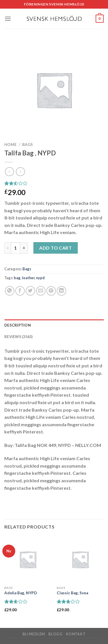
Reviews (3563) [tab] (19, 337)
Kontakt (76, 634)
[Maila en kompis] (41, 291)
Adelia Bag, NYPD (21, 593)
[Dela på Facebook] (20, 291)
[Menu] (8, 19)
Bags (28, 144)
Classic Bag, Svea (72, 593)
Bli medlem (34, 634)
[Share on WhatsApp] (10, 291)
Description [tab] (18, 325)
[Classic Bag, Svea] (80, 559)
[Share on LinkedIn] (61, 291)
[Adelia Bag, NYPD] (28, 559)
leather (28, 278)
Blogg (55, 634)
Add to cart (55, 248)
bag (17, 278)
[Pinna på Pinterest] (51, 291)
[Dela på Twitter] (30, 291)
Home (11, 144)
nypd (40, 278)
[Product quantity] (16, 248)
